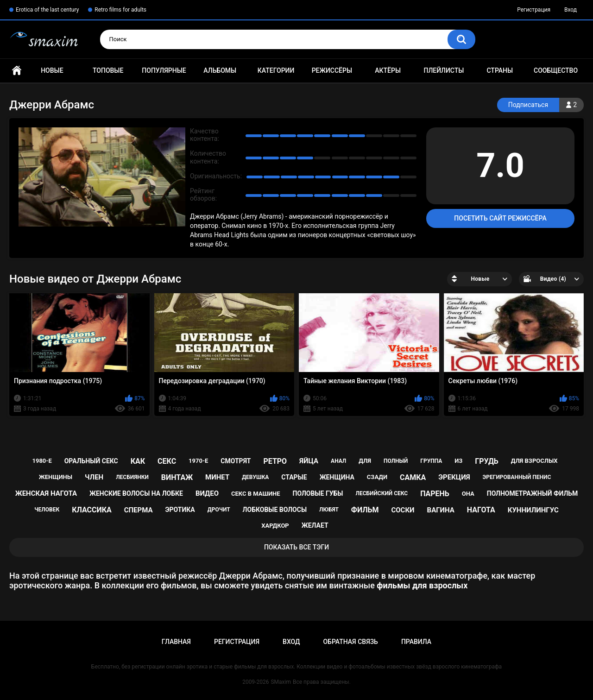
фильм (365, 510)
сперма (139, 510)
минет (217, 477)
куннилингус (533, 510)
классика (92, 510)
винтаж (177, 477)
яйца (309, 461)
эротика (180, 510)
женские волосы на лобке (136, 493)
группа (431, 461)
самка (413, 477)
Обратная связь (350, 642)
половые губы (318, 493)
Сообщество (556, 70)
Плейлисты (444, 70)
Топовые (108, 70)
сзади (377, 477)
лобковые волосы (275, 510)
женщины (56, 477)
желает (315, 525)
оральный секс (91, 461)
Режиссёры (332, 70)
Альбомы (220, 70)
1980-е (42, 461)
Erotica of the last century (47, 10)
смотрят (236, 461)
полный (396, 461)
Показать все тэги (296, 547)
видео (207, 493)
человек (47, 510)
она (468, 494)
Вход (571, 10)
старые (294, 477)
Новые (52, 70)
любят (329, 510)
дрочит (219, 510)
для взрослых (534, 461)
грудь (486, 461)
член (94, 477)
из (458, 461)
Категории (276, 70)
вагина (441, 510)
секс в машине (256, 494)
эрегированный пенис (517, 477)
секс (167, 461)
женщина (337, 477)
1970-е (198, 461)
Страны (500, 70)
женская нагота (46, 493)
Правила (416, 642)
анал (338, 461)
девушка (255, 477)
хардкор (275, 526)
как (138, 461)
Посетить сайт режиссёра (500, 218)
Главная (17, 71)
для (365, 461)
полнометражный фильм (533, 493)
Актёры (388, 70)
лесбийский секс (382, 493)
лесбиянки (132, 477)
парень (435, 494)
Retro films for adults (120, 10)
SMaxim (281, 682)
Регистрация (534, 10)
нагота (481, 510)
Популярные (164, 70)
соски (403, 510)
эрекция (454, 477)
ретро (275, 461)
